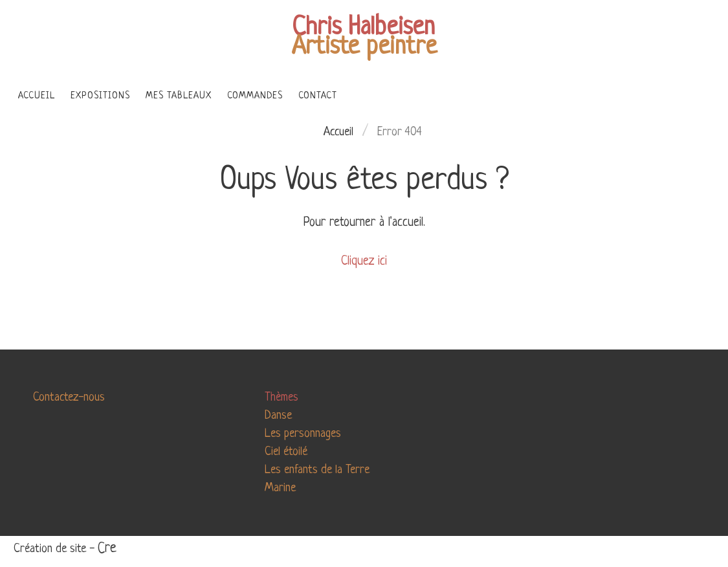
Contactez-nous (69, 397)
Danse (278, 416)
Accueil (338, 132)
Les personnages (303, 434)
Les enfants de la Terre (317, 470)
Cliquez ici (364, 262)
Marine (280, 488)
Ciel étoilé (286, 452)
